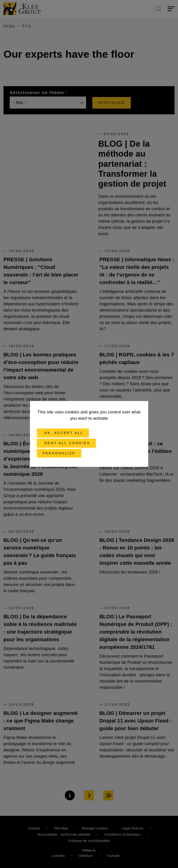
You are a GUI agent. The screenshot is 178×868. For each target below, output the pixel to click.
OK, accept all (63, 433)
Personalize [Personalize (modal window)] (59, 453)
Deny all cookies (66, 443)
